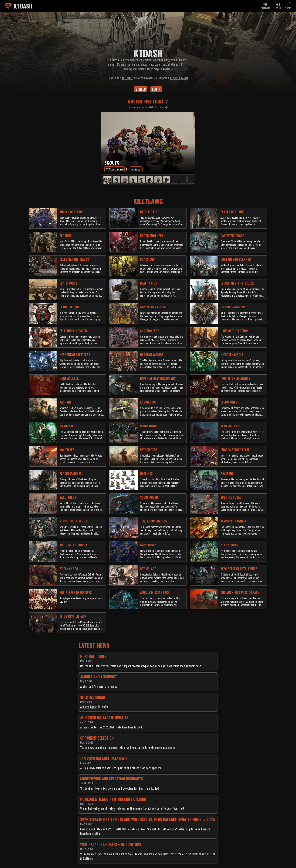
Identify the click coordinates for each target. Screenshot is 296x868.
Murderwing (110, 788)
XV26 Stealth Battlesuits (121, 829)
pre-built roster (179, 78)
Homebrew (136, 809)
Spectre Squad (89, 707)
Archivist (99, 686)
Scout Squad (114, 169)
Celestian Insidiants (134, 788)
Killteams (127, 78)
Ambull (84, 686)
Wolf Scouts (148, 829)
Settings (88, 859)
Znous (136, 169)
